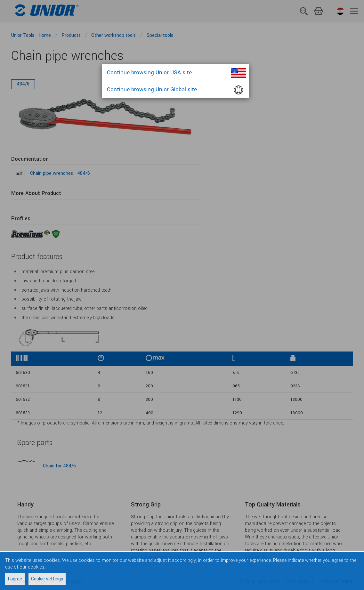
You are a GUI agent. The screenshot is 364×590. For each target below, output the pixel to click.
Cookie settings (47, 579)
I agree (15, 579)
